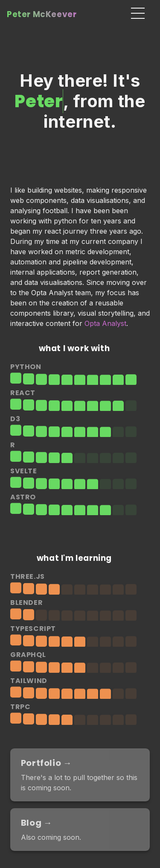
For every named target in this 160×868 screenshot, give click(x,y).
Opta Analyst (105, 323)
